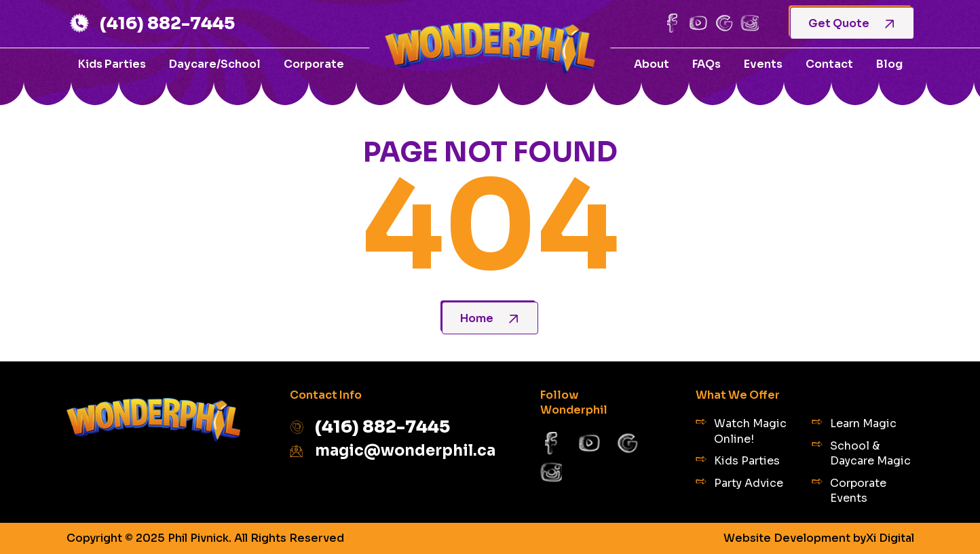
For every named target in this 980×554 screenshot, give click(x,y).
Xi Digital (890, 538)
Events (763, 64)
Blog (889, 64)
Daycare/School (215, 64)
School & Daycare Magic (861, 453)
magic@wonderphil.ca (390, 451)
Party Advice (739, 483)
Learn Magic (854, 423)
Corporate (314, 64)
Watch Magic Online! (741, 431)
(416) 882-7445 (151, 23)
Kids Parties (112, 64)
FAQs (706, 64)
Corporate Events (849, 491)
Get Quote (851, 23)
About (652, 64)
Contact (829, 64)
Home (489, 318)
